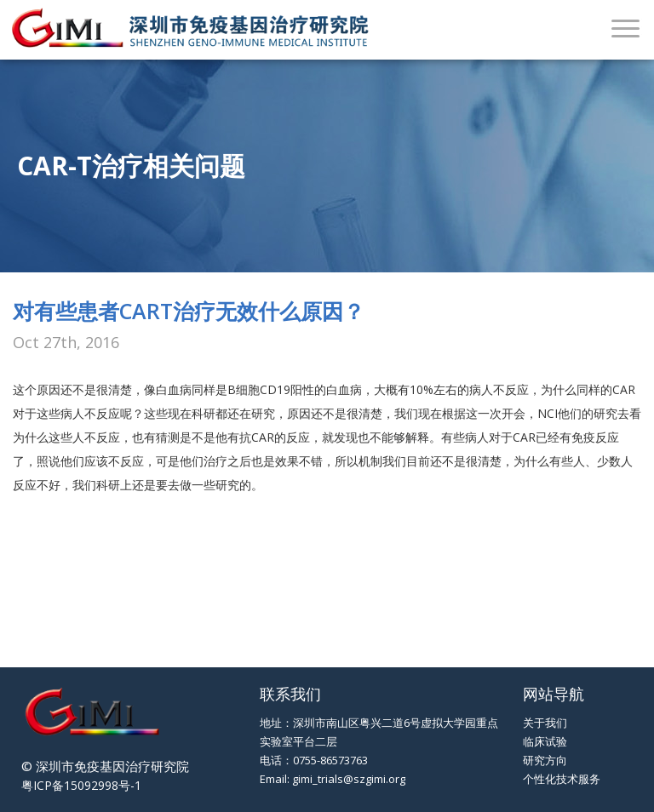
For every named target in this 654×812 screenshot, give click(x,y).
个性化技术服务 (562, 779)
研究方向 (545, 760)
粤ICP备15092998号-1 (81, 785)
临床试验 (545, 741)
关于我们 (545, 723)
